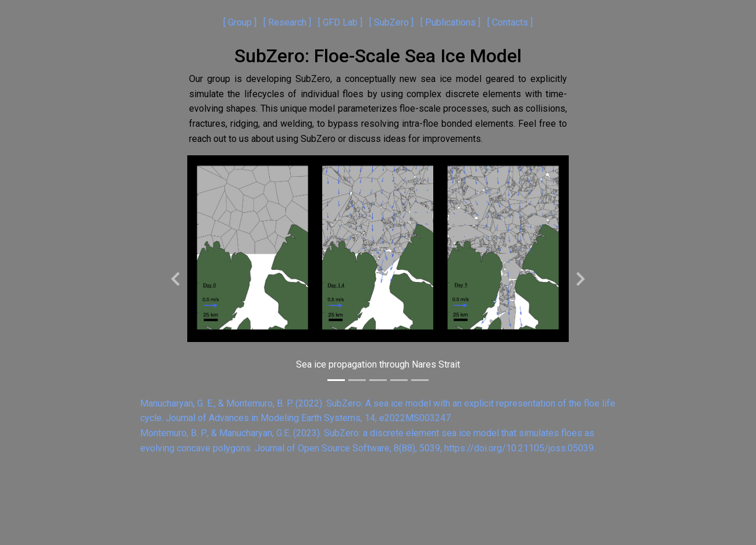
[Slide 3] (378, 380)
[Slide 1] (336, 380)
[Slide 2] (357, 380)
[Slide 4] (399, 380)
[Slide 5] (420, 380)
